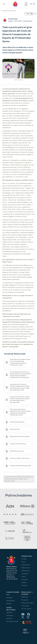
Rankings (9, 598)
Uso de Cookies (26, 609)
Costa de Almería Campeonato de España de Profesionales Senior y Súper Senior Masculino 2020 (19, 479)
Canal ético (25, 574)
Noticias (24, 582)
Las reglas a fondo (12, 621)
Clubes (24, 577)
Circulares (25, 580)
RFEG (8, 595)
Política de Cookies (27, 603)
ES (31, 4)
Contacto (24, 585)
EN (34, 4)
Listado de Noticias (8, 11)
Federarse (9, 612)
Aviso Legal (25, 606)
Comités (24, 559)
